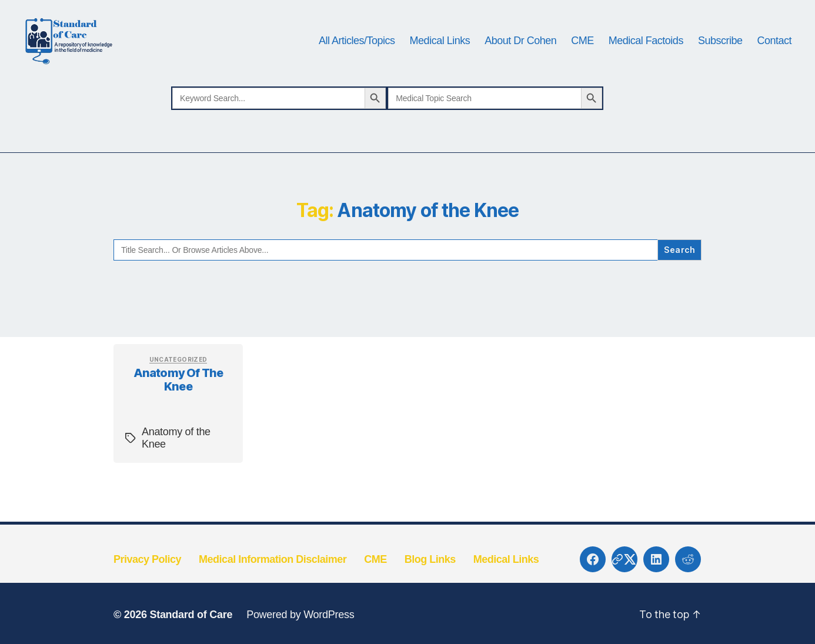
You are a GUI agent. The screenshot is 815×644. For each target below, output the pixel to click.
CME (582, 54)
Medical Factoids (646, 54)
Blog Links (430, 586)
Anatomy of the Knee (178, 407)
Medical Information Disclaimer (273, 586)
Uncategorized (178, 386)
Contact (774, 54)
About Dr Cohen (520, 54)
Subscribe (720, 54)
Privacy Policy (147, 586)
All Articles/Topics (357, 54)
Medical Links (440, 54)
